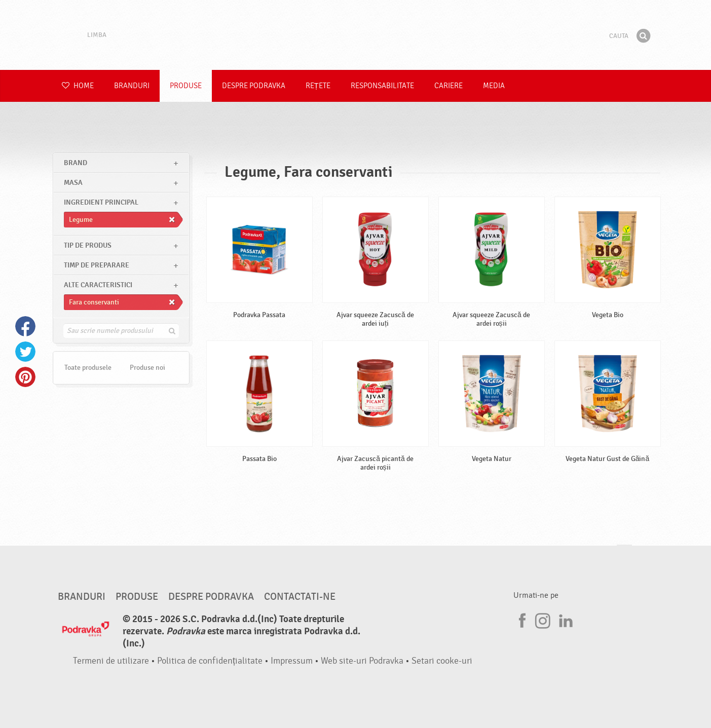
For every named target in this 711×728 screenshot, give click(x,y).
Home (78, 86)
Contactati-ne (300, 597)
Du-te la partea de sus (624, 554)
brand (76, 163)
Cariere (448, 86)
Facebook (25, 326)
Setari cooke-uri (442, 661)
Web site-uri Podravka (362, 661)
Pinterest (25, 377)
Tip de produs (88, 245)
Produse (186, 86)
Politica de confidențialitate (210, 661)
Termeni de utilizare (111, 661)
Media (494, 86)
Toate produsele (88, 368)
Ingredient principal (101, 202)
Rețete (318, 86)
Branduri (132, 86)
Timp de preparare (97, 265)
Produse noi (147, 368)
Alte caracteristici (98, 285)
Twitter (25, 352)
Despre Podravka (254, 86)
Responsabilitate (382, 86)
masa (73, 183)
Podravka (356, 35)
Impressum (292, 661)
